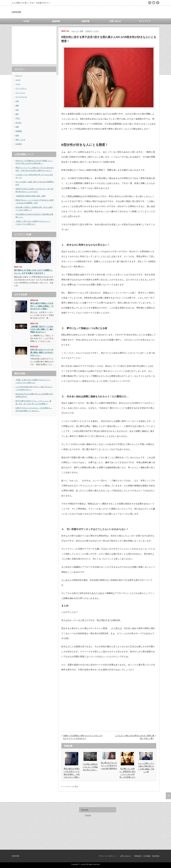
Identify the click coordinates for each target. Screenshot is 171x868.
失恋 (17, 110)
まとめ (18, 80)
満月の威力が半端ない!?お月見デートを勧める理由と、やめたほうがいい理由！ (42, 306)
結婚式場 (85, 21)
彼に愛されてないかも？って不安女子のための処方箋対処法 (109, 766)
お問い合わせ (115, 21)
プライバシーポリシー (107, 856)
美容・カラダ (20, 140)
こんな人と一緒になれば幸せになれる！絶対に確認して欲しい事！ (135, 737)
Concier (85, 810)
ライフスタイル (21, 97)
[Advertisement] (34, 45)
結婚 (17, 135)
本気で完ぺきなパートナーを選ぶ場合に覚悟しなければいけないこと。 (42, 352)
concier (17, 12)
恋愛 (81, 31)
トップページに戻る (71, 787)
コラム (96, 31)
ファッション (20, 93)
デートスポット (21, 88)
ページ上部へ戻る (168, 796)
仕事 (17, 101)
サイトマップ (145, 21)
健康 (17, 105)
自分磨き (19, 144)
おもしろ (75, 31)
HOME (26, 21)
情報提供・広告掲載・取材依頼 (147, 856)
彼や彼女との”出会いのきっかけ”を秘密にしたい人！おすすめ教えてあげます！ (33, 272)
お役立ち (89, 31)
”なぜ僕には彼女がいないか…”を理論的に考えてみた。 (90, 767)
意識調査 (19, 131)
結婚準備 (56, 21)
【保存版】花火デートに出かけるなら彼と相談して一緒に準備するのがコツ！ (42, 329)
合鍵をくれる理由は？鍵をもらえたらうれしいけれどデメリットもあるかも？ (83, 737)
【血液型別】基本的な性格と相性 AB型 (31, 196)
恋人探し (19, 123)
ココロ (18, 84)
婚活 (17, 114)
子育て (18, 118)
